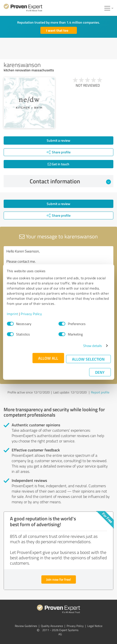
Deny (100, 372)
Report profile (100, 392)
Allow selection (88, 359)
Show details (93, 346)
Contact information (70, 181)
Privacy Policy (31, 314)
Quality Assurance (52, 626)
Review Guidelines (26, 626)
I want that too (57, 30)
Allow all (48, 358)
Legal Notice (95, 626)
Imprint (13, 314)
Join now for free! (59, 579)
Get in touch (58, 164)
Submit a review (58, 140)
